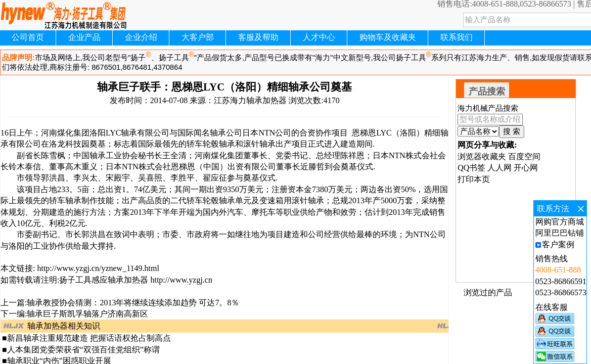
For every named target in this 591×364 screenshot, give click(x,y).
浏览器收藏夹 (482, 156)
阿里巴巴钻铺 (560, 233)
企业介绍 (141, 37)
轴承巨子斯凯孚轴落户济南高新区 (87, 314)
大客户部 (198, 37)
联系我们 (457, 37)
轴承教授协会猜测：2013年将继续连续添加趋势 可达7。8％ (133, 303)
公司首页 (28, 37)
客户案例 (558, 244)
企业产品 (84, 37)
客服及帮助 (258, 37)
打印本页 (474, 179)
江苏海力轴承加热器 (250, 100)
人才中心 (319, 37)
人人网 (499, 168)
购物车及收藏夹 (388, 37)
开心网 (526, 168)
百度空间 (524, 156)
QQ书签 (471, 168)
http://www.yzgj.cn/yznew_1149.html (97, 268)
